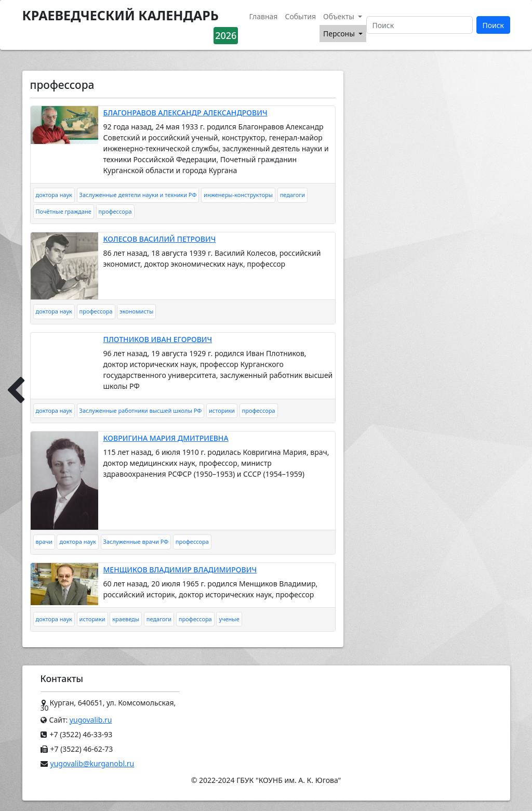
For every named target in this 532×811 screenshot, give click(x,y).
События (300, 16)
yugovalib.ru (91, 720)
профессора (115, 211)
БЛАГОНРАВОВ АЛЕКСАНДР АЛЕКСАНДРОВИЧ (185, 113)
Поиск (493, 25)
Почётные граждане (64, 211)
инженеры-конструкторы (238, 195)
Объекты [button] (340, 16)
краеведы (126, 619)
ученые (229, 619)
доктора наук (54, 195)
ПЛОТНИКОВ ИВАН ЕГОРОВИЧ (158, 339)
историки (222, 410)
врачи (44, 541)
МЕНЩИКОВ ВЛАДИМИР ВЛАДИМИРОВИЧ (180, 570)
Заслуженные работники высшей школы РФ (141, 410)
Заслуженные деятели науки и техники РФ (138, 195)
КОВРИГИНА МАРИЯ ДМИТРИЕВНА (166, 438)
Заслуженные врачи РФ (136, 541)
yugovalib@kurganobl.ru (92, 763)
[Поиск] (420, 25)
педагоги (292, 195)
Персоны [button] (340, 34)
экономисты (136, 311)
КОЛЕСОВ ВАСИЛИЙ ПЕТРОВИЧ (160, 239)
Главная (263, 16)
